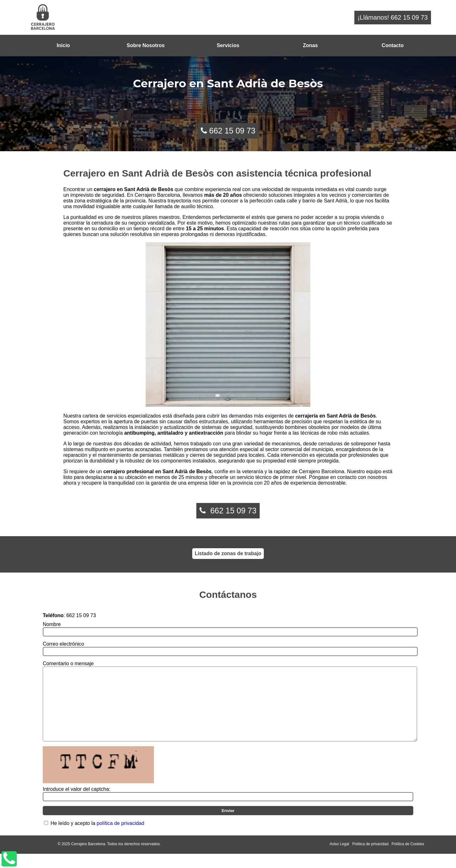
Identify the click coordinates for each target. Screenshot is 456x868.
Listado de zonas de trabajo (228, 553)
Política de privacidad (370, 858)
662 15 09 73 (232, 131)
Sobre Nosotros (146, 45)
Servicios (228, 45)
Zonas (310, 45)
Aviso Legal (339, 858)
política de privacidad (120, 837)
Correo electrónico (63, 644)
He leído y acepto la (97, 837)
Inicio (63, 45)
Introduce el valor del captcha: (76, 803)
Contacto (393, 45)
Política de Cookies (408, 858)
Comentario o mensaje (68, 663)
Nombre (52, 624)
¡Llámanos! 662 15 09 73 (393, 17)
